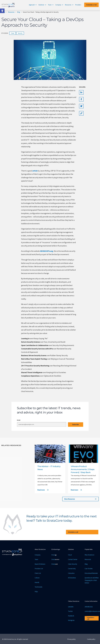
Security (20, 33)
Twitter (70, 611)
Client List (38, 573)
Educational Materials (91, 573)
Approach (32, 5)
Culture (37, 577)
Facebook (71, 615)
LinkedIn (71, 606)
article (35, 171)
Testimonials (39, 586)
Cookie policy (91, 639)
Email (19, 420)
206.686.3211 (89, 606)
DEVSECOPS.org (47, 251)
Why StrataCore (89, 555)
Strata (54, 555)
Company (58, 5)
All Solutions (72, 577)
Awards (37, 582)
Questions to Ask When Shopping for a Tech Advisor (91, 580)
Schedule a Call (91, 5)
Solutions (41, 5)
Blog (19, 12)
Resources (68, 5)
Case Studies (89, 568)
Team (50, 5)
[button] (2, 11)
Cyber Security (72, 564)
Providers (78, 5)
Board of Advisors (40, 564)
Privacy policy (71, 639)
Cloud (12, 33)
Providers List (39, 568)
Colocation (71, 573)
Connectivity (72, 568)
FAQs (36, 591)
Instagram (71, 620)
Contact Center (73, 559)
